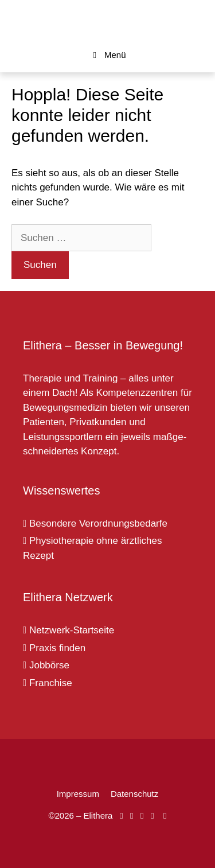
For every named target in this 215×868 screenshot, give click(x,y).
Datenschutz (134, 794)
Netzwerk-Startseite (69, 630)
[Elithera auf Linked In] (165, 816)
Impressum (78, 794)
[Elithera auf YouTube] (142, 816)
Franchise (48, 683)
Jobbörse (46, 665)
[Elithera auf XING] (152, 816)
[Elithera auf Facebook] (121, 816)
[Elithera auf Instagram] (132, 816)
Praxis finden (54, 648)
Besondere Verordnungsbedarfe (95, 523)
